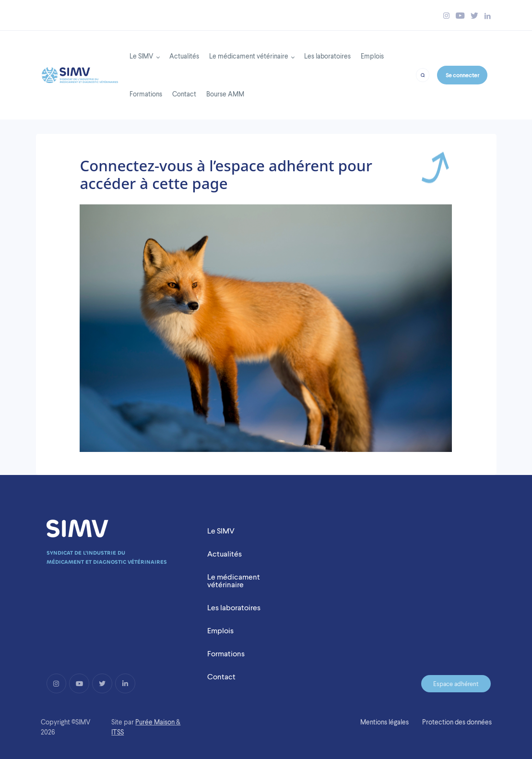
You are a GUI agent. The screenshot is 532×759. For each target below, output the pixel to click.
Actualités (184, 56)
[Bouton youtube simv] (460, 16)
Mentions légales (384, 722)
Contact (184, 94)
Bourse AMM (225, 94)
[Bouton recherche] (423, 75)
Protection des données (457, 722)
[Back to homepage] (80, 72)
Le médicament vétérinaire (249, 56)
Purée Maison (155, 722)
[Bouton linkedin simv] (488, 16)
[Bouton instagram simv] (446, 16)
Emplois (372, 56)
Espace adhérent (456, 684)
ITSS (118, 732)
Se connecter (462, 75)
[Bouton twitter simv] (474, 16)
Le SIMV (142, 56)
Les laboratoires (327, 56)
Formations (146, 94)
